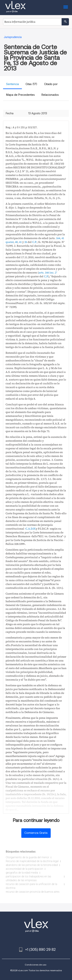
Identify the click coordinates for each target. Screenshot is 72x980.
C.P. (35, 242)
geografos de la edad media (22, 873)
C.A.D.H (30, 529)
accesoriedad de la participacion (24, 869)
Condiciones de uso (36, 965)
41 (20, 242)
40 (16, 242)
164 (58, 238)
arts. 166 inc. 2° (48, 273)
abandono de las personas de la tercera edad (32, 865)
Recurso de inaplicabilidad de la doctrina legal (32, 861)
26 (26, 242)
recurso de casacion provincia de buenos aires (33, 892)
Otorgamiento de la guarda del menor (27, 857)
